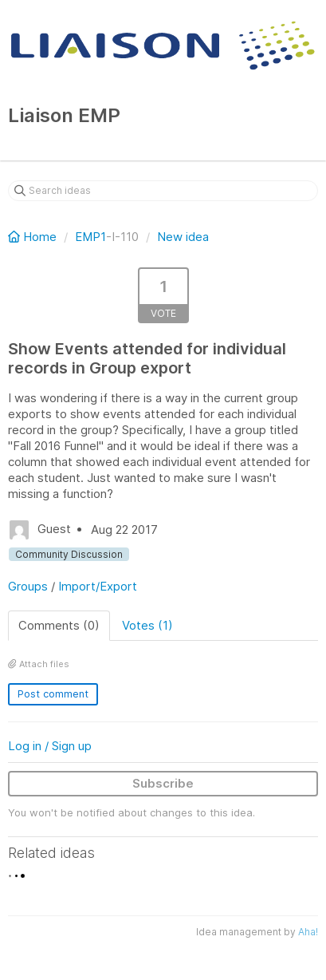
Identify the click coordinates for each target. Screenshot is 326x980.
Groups (28, 586)
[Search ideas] (163, 191)
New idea (183, 237)
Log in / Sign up (50, 746)
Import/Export (98, 586)
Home (34, 237)
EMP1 (90, 237)
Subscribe (163, 783)
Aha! (308, 932)
